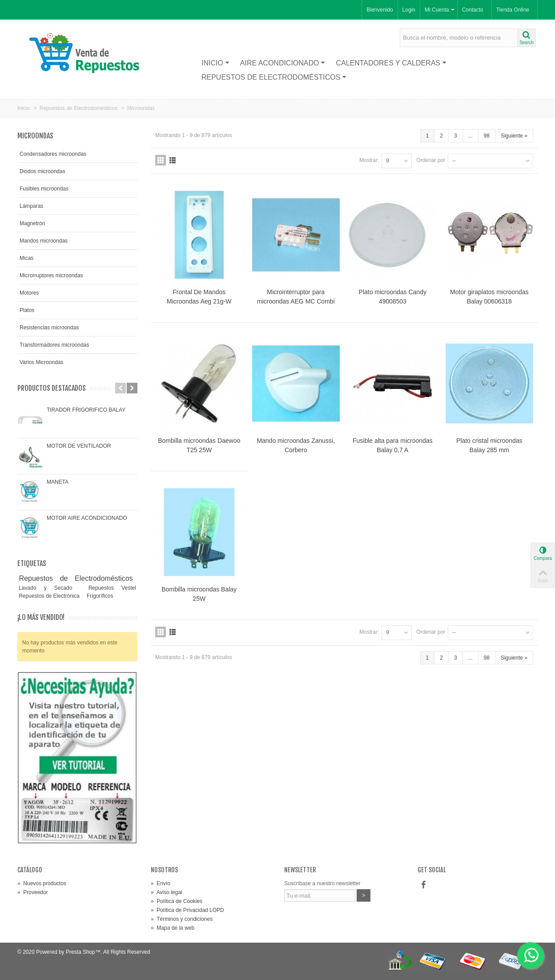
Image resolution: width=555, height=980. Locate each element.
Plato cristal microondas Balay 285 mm (489, 445)
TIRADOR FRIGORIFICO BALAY (86, 410)
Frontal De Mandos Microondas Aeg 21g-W (199, 297)
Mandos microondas (44, 241)
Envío (161, 883)
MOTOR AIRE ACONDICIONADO (87, 518)
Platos (27, 310)
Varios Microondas (41, 362)
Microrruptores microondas (51, 275)
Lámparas (31, 206)
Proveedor (33, 892)
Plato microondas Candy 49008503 (393, 297)
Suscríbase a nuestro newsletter (322, 883)
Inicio (215, 63)
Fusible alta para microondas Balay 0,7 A (393, 445)
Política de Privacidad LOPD (187, 910)
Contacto (473, 10)
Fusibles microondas (44, 189)
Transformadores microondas (54, 345)
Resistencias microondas (49, 328)
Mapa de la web (173, 928)
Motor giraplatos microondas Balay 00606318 (489, 297)
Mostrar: (369, 160)
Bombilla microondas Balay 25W (199, 594)
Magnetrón (32, 223)
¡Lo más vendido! (41, 618)
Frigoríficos (100, 596)
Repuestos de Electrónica (50, 596)
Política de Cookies (177, 901)
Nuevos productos (42, 883)
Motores (29, 293)
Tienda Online (513, 10)
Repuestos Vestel (112, 588)
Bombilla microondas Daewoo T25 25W (199, 445)
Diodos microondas (42, 171)
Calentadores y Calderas (391, 63)
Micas (26, 258)
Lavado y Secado (49, 588)
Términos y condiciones (182, 919)
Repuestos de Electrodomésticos (274, 77)
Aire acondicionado (283, 63)
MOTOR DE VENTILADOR (79, 446)
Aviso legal (167, 892)
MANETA (58, 482)
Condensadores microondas (53, 154)
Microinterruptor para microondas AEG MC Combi (296, 297)
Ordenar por (431, 160)
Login (409, 10)
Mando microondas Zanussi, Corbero (296, 445)
